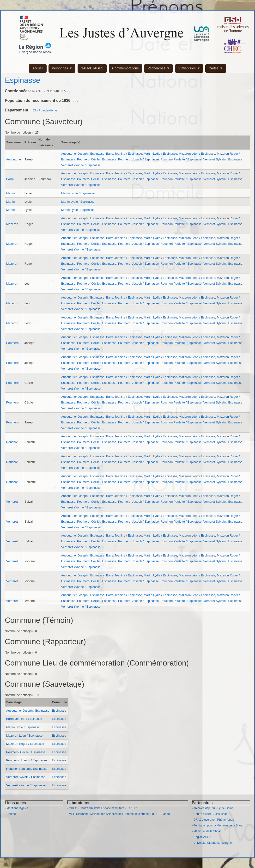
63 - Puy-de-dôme (45, 110)
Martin (11, 193)
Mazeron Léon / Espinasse (197, 154)
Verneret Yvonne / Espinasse (81, 165)
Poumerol (13, 343)
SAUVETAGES (92, 68)
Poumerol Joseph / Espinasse (138, 159)
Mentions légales (17, 808)
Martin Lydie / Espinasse (160, 154)
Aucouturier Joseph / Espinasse (83, 154)
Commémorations (125, 68)
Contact (11, 814)
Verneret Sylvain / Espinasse (223, 159)
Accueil (38, 68)
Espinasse (59, 711)
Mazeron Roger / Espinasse (25, 744)
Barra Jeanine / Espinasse (124, 154)
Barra (10, 179)
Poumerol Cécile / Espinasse (97, 159)
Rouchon (12, 442)
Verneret (12, 502)
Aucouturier (14, 159)
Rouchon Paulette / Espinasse (181, 159)
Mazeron (12, 224)
